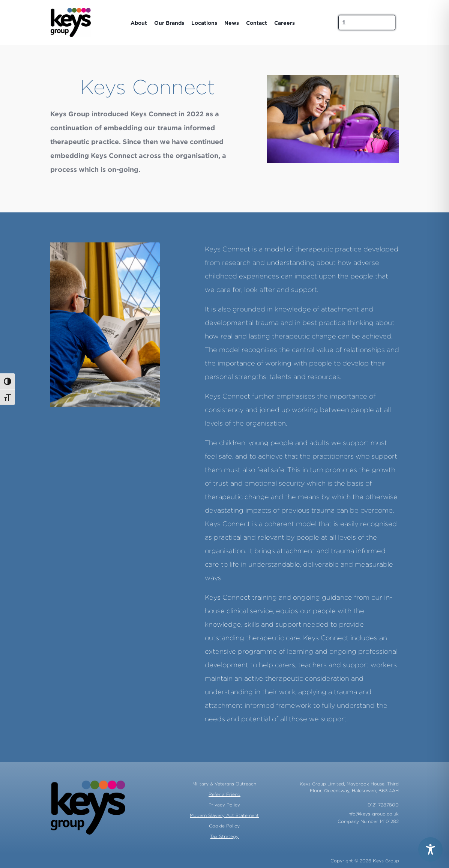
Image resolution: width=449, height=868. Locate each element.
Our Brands (169, 23)
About (139, 23)
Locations (204, 23)
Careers (285, 23)
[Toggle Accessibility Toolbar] (430, 849)
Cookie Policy (224, 826)
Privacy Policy (224, 805)
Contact (257, 23)
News (232, 23)
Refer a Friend (224, 794)
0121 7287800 (383, 805)
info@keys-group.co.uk (373, 814)
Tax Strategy (224, 836)
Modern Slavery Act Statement (224, 815)
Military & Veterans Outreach (224, 784)
